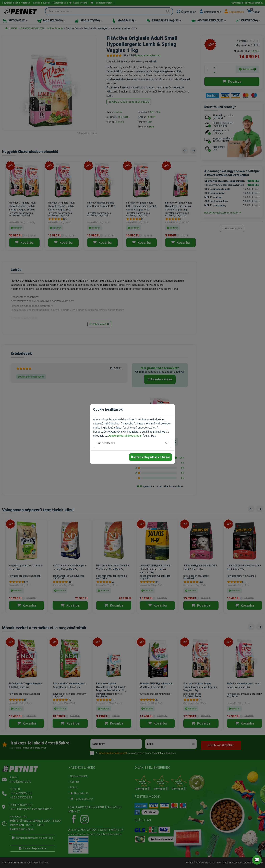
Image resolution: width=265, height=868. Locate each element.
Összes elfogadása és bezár (150, 457)
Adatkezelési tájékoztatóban (125, 436)
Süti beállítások (106, 443)
